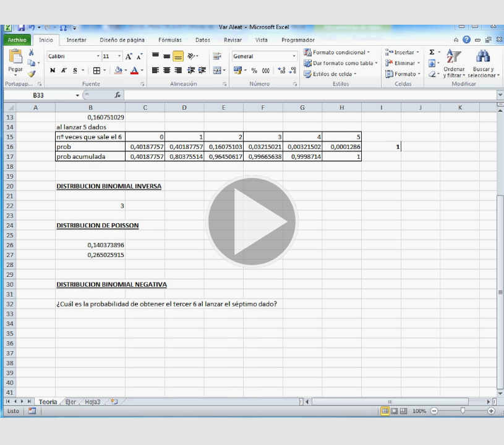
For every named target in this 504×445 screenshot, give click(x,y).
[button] (252, 222)
